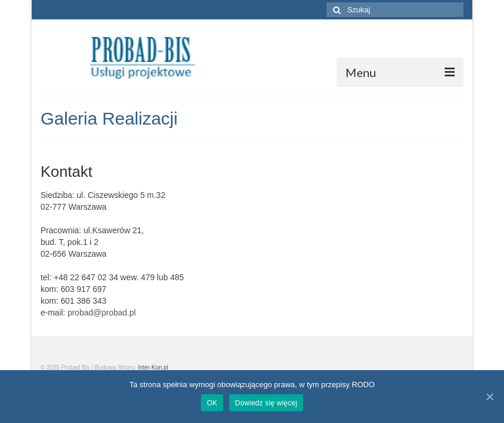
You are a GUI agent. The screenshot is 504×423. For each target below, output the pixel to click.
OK (212, 403)
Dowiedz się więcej (266, 403)
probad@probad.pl (102, 313)
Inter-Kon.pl (153, 367)
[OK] (489, 397)
